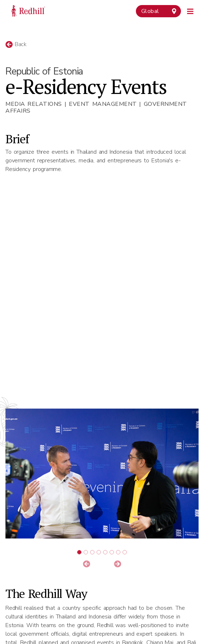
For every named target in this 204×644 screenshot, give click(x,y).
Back (16, 44)
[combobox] (158, 11)
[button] (87, 565)
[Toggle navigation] (190, 10)
